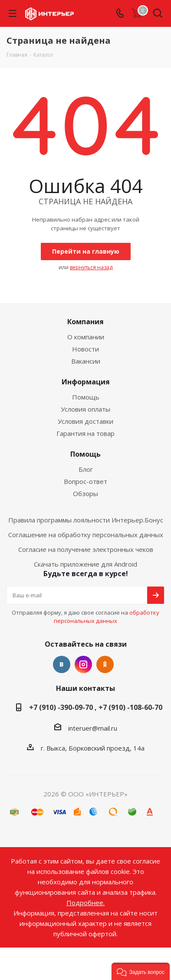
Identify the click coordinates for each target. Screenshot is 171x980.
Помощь (86, 397)
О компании (86, 337)
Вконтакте (62, 664)
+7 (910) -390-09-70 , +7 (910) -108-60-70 (96, 707)
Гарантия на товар (85, 433)
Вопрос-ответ (85, 481)
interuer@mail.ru (93, 728)
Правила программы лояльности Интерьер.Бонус (86, 520)
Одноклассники (105, 664)
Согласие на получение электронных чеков (86, 549)
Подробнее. (85, 903)
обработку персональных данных (107, 617)
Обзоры (85, 493)
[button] (141, 971)
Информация (86, 382)
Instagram (83, 664)
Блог (86, 469)
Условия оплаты (85, 409)
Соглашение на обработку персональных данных (86, 535)
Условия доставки (85, 421)
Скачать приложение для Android (85, 564)
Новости (85, 349)
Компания (85, 322)
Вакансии (86, 361)
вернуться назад (91, 267)
